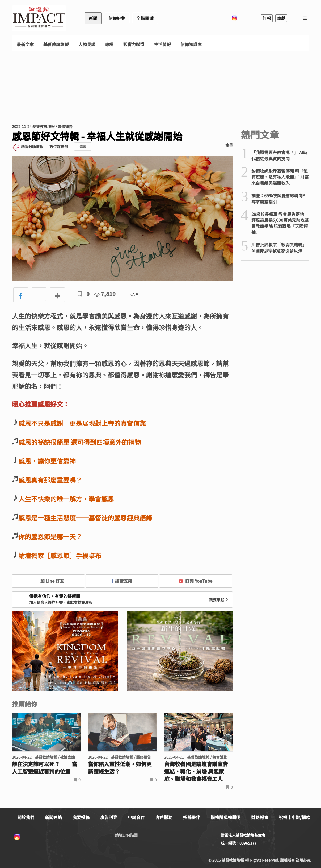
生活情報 (162, 44)
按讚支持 (122, 581)
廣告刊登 (109, 817)
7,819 (105, 294)
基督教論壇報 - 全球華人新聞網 (39, 18)
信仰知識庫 (191, 44)
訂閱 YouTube (195, 581)
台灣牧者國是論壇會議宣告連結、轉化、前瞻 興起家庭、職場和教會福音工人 (196, 771)
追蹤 (83, 147)
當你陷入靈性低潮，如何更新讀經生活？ (120, 768)
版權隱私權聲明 (226, 817)
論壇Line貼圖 (126, 835)
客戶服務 (164, 817)
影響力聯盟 (134, 44)
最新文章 (25, 44)
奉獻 (281, 18)
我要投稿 (81, 817)
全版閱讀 (145, 18)
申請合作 (136, 817)
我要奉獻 (219, 600)
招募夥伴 (192, 817)
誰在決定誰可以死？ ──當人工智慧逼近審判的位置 (45, 768)
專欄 (109, 44)
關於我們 (26, 817)
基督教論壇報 (56, 44)
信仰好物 (117, 18)
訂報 (267, 18)
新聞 (93, 18)
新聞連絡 (53, 817)
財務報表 (260, 817)
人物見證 (87, 44)
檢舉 (229, 145)
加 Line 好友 (48, 581)
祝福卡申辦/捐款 (294, 817)
